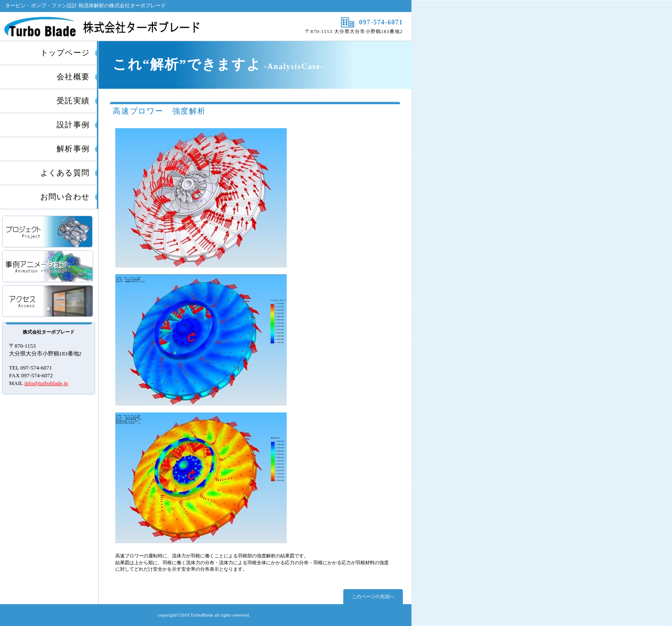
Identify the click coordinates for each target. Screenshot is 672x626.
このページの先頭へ (373, 596)
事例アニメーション (48, 267)
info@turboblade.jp (46, 383)
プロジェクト (48, 232)
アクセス (48, 302)
